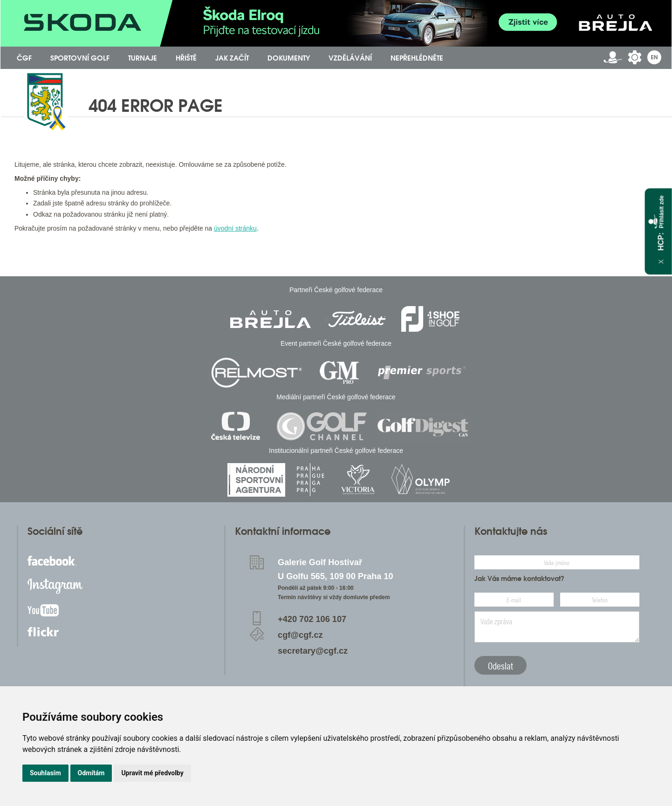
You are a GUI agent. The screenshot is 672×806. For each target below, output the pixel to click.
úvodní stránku (235, 228)
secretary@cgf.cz (313, 651)
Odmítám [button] (91, 773)
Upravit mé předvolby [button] (152, 773)
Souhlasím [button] (45, 773)
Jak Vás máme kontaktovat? (519, 579)
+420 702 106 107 (312, 619)
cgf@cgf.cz (300, 635)
